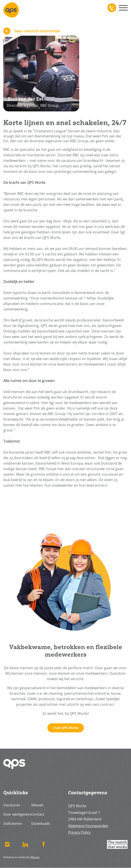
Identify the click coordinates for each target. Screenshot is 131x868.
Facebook (44, 844)
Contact (38, 814)
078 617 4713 (111, 8)
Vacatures (12, 805)
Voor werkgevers (17, 814)
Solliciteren (13, 824)
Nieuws (37, 805)
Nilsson (35, 857)
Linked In (25, 844)
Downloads (41, 824)
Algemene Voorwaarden (88, 826)
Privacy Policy (79, 832)
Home (11, 10)
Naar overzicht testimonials (37, 31)
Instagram (7, 844)
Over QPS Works (66, 728)
